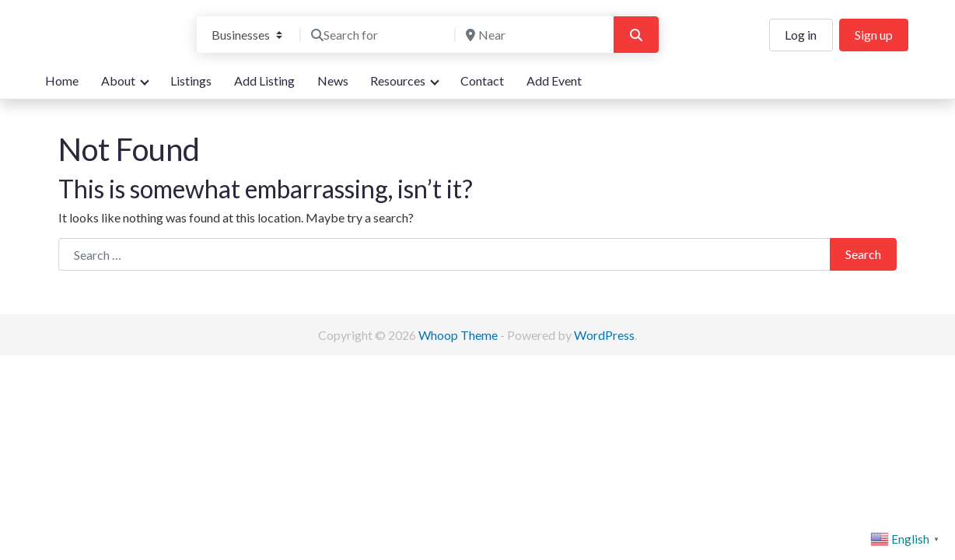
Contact (482, 80)
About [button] (118, 80)
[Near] (533, 35)
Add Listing (264, 80)
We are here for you (99, 49)
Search (863, 254)
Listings (191, 80)
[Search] (636, 35)
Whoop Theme (459, 335)
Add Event (554, 80)
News (333, 80)
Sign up (874, 35)
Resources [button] (398, 80)
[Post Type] (247, 35)
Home (62, 80)
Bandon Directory (109, 24)
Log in (801, 35)
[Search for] (378, 35)
